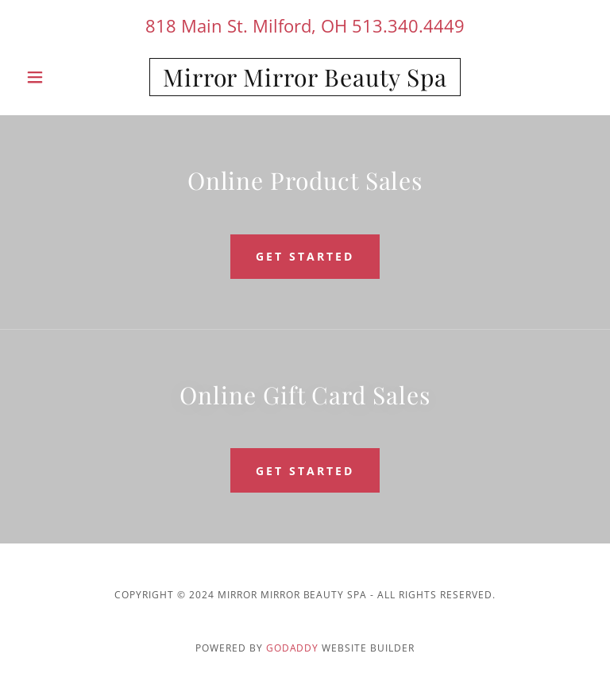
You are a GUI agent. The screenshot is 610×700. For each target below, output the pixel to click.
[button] (62, 77)
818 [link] (161, 25)
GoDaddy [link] (293, 648)
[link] (305, 82)
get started (305, 256)
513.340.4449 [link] (408, 25)
